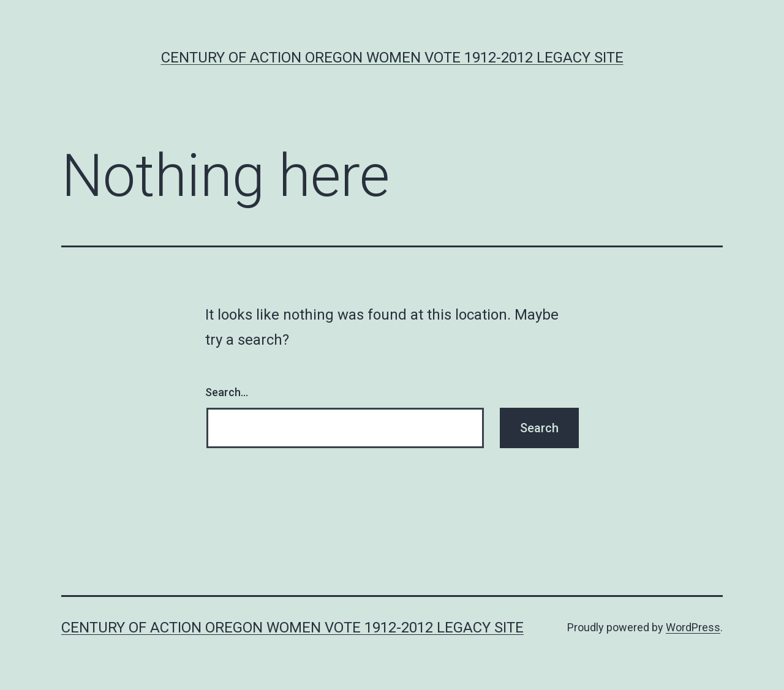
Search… (227, 392)
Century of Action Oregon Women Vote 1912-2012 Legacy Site (392, 58)
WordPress (693, 627)
